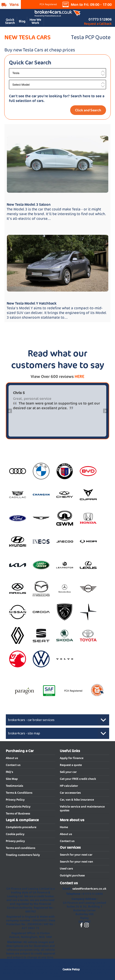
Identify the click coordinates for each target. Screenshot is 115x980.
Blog (22, 21)
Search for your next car (76, 855)
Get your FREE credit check (78, 779)
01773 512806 (100, 19)
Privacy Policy (15, 800)
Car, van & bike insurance (77, 800)
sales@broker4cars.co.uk (89, 889)
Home (64, 827)
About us (12, 758)
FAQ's (9, 772)
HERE (79, 377)
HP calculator (69, 786)
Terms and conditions (21, 848)
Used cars (66, 869)
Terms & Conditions (19, 793)
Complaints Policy (18, 807)
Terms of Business (18, 813)
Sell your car (68, 772)
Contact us (13, 765)
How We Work (35, 21)
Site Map (12, 779)
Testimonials (14, 786)
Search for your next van (76, 862)
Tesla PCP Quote (91, 37)
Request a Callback (98, 24)
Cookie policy (15, 834)
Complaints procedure (21, 827)
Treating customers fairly (23, 855)
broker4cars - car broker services (31, 720)
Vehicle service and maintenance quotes (82, 808)
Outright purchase (72, 875)
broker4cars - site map (24, 733)
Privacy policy (15, 841)
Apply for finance (72, 758)
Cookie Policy (71, 969)
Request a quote (71, 765)
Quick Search (10, 21)
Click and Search (88, 110)
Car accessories (70, 793)
